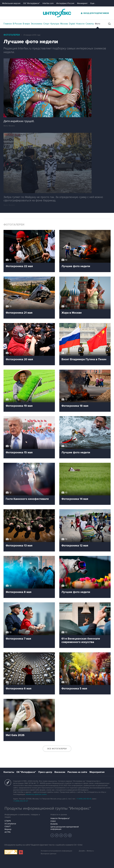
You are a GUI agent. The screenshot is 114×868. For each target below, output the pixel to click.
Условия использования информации (56, 851)
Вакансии (60, 772)
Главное (8, 24)
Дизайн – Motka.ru (86, 851)
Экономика (37, 24)
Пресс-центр (45, 772)
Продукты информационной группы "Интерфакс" (48, 808)
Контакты (9, 772)
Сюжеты (90, 24)
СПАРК (8, 821)
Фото (98, 24)
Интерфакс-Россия (65, 3)
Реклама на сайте (77, 772)
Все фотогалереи (57, 749)
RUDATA (54, 824)
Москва (64, 24)
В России (17, 24)
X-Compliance (10, 824)
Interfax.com (48, 3)
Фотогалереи (12, 35)
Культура (55, 24)
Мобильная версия (11, 3)
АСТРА (8, 832)
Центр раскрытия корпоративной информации (65, 828)
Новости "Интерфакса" (60, 818)
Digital (72, 24)
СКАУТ (8, 827)
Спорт (46, 24)
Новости (80, 24)
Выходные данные (49, 854)
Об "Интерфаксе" (31, 3)
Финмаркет (82, 3)
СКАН (53, 821)
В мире (26, 24)
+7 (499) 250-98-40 (84, 799)
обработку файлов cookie (36, 794)
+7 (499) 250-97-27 (21, 801)
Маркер (8, 829)
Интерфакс (57, 13)
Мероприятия (97, 772)
